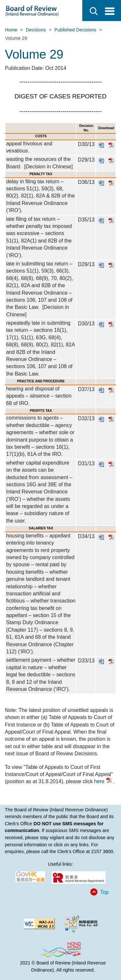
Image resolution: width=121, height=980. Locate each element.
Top (104, 892)
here (103, 781)
